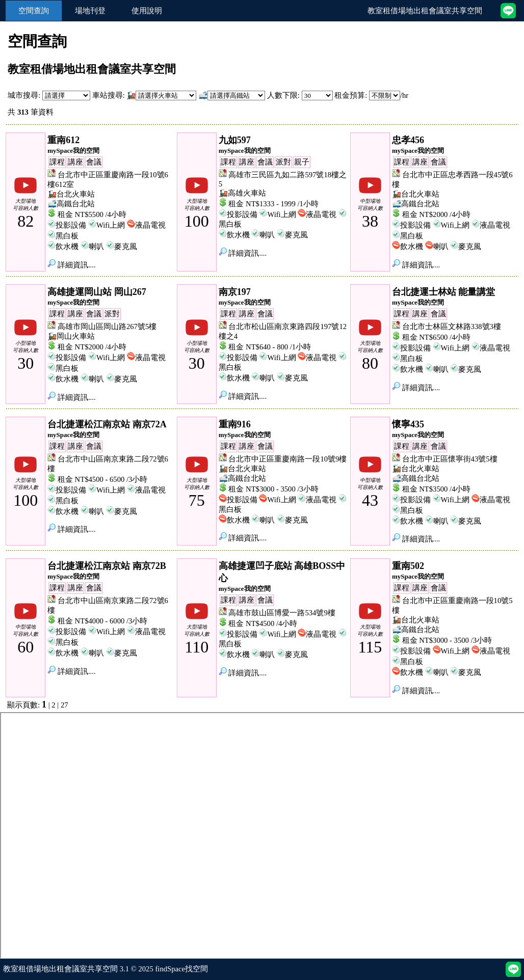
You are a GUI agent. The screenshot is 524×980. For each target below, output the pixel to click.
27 (64, 705)
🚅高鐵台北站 (71, 204)
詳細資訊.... (71, 265)
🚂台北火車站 (71, 194)
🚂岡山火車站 (71, 336)
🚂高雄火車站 (242, 193)
